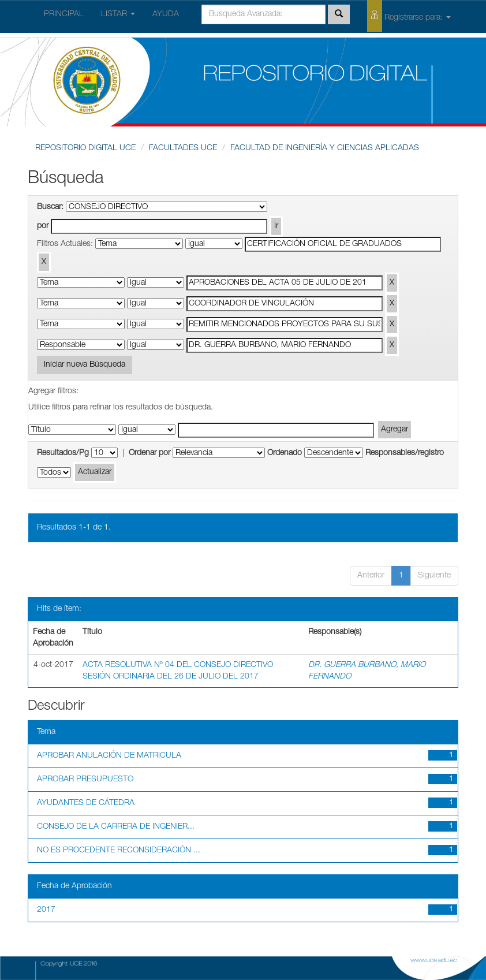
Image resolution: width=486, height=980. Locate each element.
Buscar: (50, 207)
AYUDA (166, 14)
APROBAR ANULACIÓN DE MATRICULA (109, 756)
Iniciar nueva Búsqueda (85, 365)
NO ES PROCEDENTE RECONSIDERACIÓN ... (119, 851)
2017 (46, 910)
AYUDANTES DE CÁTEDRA (86, 803)
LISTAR (118, 14)
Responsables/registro (405, 453)
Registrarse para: (409, 16)
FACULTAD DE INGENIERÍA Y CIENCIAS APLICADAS (325, 148)
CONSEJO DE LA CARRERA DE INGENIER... (116, 827)
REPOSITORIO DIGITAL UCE (85, 148)
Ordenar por (149, 453)
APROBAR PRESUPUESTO (85, 780)
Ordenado (285, 453)
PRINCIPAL (64, 14)
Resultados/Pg (63, 453)
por (43, 226)
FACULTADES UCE (183, 148)
